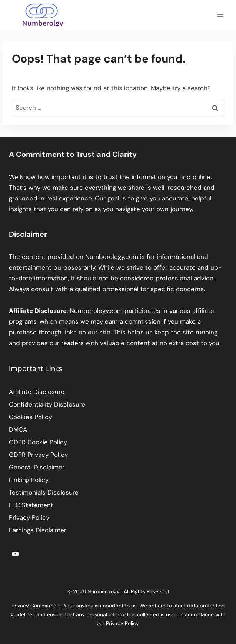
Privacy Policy (29, 517)
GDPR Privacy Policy (38, 455)
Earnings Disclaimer (38, 530)
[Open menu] (220, 15)
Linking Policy (29, 480)
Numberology (104, 591)
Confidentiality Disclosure (47, 404)
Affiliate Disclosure (37, 392)
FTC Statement (31, 505)
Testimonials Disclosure (44, 492)
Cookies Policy (30, 417)
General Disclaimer (37, 467)
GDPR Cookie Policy (38, 442)
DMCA (18, 429)
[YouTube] (15, 554)
